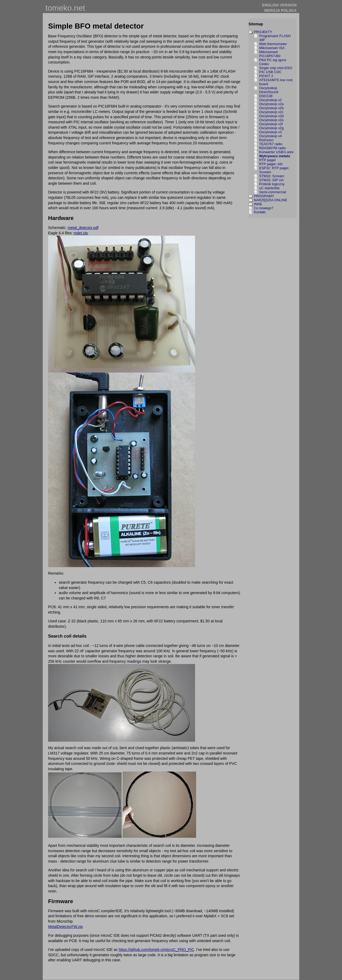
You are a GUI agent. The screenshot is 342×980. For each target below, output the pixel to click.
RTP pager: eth (271, 164)
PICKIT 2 (266, 76)
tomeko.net (65, 8)
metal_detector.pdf (83, 228)
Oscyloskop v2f (271, 124)
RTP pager (267, 160)
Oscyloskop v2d (271, 116)
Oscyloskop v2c (271, 112)
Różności (266, 140)
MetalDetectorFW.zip (65, 927)
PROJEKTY (263, 32)
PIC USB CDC (270, 72)
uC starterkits (269, 188)
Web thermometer (273, 44)
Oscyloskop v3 (271, 132)
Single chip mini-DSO (276, 68)
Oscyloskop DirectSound (269, 90)
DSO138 (266, 96)
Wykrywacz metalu (275, 156)
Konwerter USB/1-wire (276, 152)
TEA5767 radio (271, 144)
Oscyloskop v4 (271, 136)
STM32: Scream (272, 176)
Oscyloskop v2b (271, 108)
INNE (258, 204)
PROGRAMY (264, 196)
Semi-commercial (273, 192)
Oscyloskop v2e (271, 120)
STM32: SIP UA (271, 180)
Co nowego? (264, 208)
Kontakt (260, 212)
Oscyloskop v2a (271, 104)
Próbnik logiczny (272, 184)
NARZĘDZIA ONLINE (271, 200)
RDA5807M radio (273, 148)
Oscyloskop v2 (271, 100)
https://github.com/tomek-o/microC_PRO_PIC (156, 950)
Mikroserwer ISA (272, 48)
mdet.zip (81, 233)
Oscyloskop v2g (271, 128)
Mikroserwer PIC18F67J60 (270, 54)
